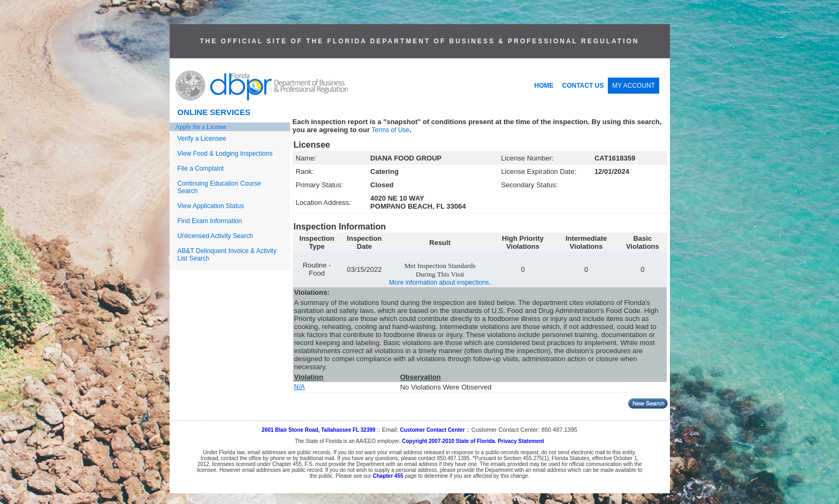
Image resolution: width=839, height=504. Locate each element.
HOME (544, 86)
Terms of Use (391, 130)
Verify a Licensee (202, 139)
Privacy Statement (521, 441)
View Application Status (211, 206)
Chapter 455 (388, 476)
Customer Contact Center (432, 430)
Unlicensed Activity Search (215, 236)
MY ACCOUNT (634, 86)
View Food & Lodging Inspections (225, 154)
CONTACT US (583, 86)
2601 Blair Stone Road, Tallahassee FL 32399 (319, 430)
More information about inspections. (440, 282)
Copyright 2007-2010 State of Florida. (449, 441)
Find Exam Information (210, 221)
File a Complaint (201, 169)
